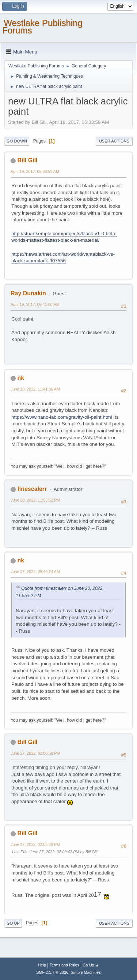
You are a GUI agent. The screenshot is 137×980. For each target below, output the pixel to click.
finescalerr (32, 489)
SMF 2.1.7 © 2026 (52, 972)
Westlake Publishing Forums (42, 27)
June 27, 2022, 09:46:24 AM (35, 572)
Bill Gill (27, 160)
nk (21, 378)
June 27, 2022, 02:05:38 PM (35, 844)
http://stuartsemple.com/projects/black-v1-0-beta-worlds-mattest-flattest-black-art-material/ (64, 237)
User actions (114, 141)
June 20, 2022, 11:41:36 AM (35, 389)
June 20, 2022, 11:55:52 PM (35, 500)
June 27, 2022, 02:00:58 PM (35, 753)
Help (42, 965)
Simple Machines (86, 972)
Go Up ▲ (91, 965)
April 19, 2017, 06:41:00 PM (35, 304)
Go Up (13, 923)
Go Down (17, 141)
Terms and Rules (64, 965)
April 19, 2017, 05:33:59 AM (35, 171)
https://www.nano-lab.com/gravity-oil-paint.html (62, 417)
